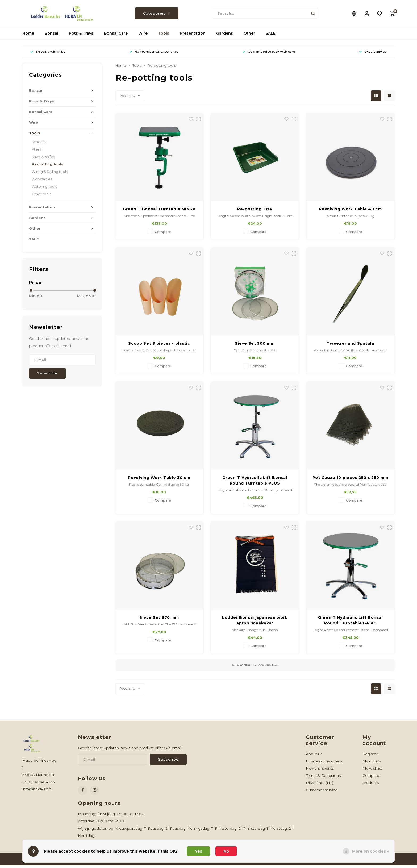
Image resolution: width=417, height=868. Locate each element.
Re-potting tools (47, 167)
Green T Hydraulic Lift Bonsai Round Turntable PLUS (255, 483)
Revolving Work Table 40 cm (350, 212)
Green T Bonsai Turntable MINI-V (159, 212)
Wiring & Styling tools (50, 174)
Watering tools (44, 189)
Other (249, 36)
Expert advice (373, 54)
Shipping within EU (48, 54)
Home (28, 36)
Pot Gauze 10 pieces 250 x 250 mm (350, 480)
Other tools (41, 197)
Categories (157, 15)
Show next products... (255, 667)
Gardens (225, 36)
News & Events (320, 771)
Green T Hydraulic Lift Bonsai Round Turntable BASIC (350, 623)
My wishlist (372, 771)
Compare (163, 234)
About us (314, 757)
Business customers (324, 764)
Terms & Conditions (323, 778)
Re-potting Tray (255, 212)
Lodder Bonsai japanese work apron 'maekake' (255, 623)
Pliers (36, 152)
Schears (39, 145)
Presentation (193, 36)
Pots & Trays (81, 36)
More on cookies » (371, 851)
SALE (271, 36)
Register (370, 757)
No (226, 851)
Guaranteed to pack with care (269, 54)
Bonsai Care (116, 36)
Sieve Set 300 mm (255, 346)
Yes (199, 851)
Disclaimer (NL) (320, 785)
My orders (372, 764)
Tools (164, 36)
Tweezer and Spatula (350, 346)
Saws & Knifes (43, 159)
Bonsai (51, 36)
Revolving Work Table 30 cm (159, 480)
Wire (143, 36)
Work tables (42, 182)
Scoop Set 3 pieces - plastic (159, 346)
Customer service (322, 792)
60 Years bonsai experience (154, 54)
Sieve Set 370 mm (159, 620)
